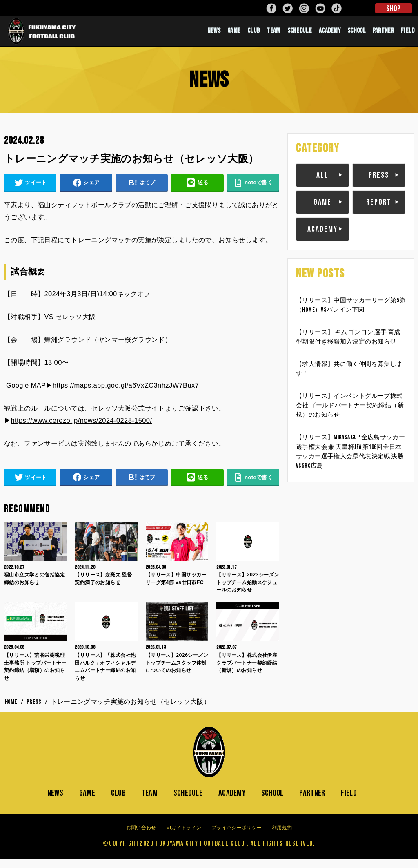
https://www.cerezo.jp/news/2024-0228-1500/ (81, 428)
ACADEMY (330, 35)
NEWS (214, 35)
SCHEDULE (300, 35)
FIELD (408, 35)
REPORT (379, 210)
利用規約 (282, 836)
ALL (322, 183)
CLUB (253, 35)
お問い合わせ (141, 836)
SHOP (393, 9)
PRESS (379, 183)
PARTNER (383, 35)
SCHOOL (357, 35)
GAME (234, 35)
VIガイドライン (184, 836)
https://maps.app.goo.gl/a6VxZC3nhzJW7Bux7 (126, 393)
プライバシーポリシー (237, 836)
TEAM (273, 35)
